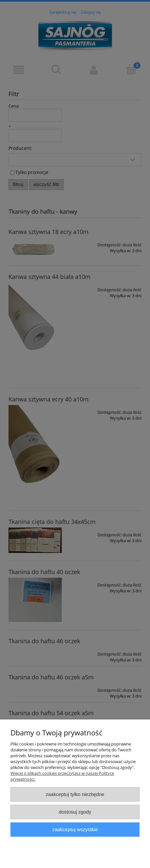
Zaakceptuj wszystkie (75, 829)
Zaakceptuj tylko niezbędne (75, 794)
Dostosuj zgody (75, 812)
